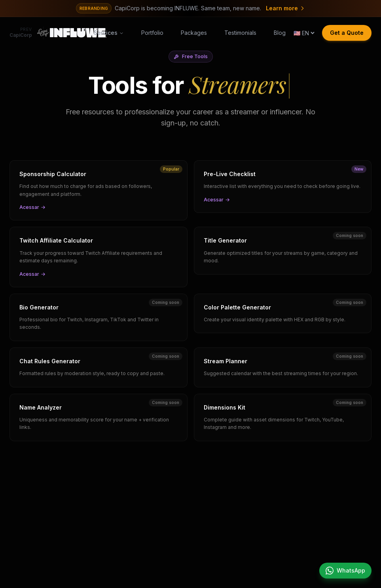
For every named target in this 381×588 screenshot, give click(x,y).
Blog (280, 33)
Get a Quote (347, 33)
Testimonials (240, 33)
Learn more (285, 8)
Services (109, 33)
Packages (194, 33)
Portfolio (152, 33)
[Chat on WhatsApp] (345, 571)
